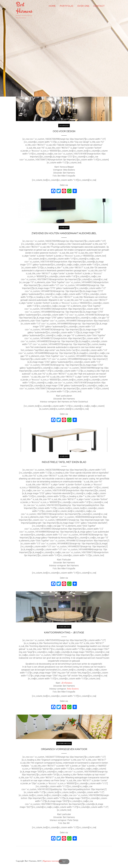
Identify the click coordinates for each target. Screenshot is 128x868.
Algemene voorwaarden (52, 861)
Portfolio (67, 6)
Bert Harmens (24, 8)
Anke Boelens (73, 689)
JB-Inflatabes (67, 683)
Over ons (83, 6)
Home (52, 6)
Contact (99, 6)
